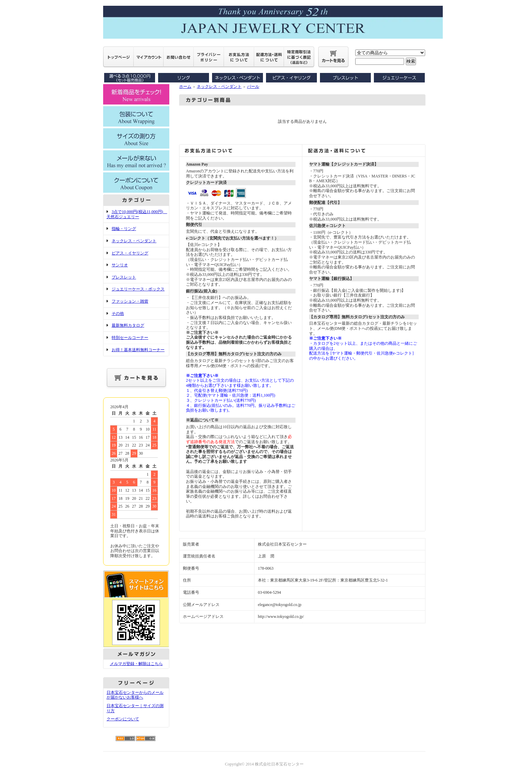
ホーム (185, 87)
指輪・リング (124, 229)
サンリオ (120, 265)
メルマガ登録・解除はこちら (136, 664)
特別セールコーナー (130, 338)
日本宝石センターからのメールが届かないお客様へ (135, 695)
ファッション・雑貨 (130, 301)
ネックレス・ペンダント (134, 241)
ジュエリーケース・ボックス (138, 289)
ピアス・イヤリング (130, 253)
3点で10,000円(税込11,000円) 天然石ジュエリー (137, 214)
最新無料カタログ (128, 325)
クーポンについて (123, 719)
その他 (118, 314)
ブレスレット (124, 277)
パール (253, 87)
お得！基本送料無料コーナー (138, 350)
